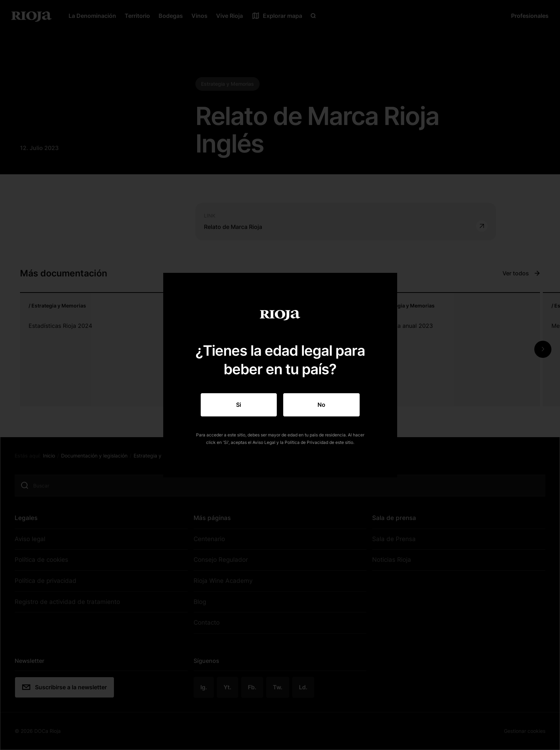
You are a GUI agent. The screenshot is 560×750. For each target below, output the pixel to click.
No (321, 405)
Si (239, 405)
